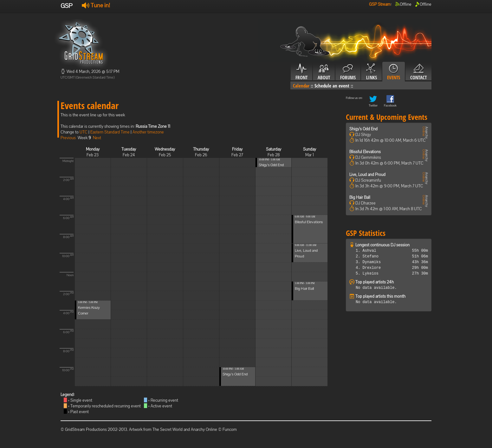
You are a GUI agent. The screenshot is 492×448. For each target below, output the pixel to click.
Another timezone (148, 132)
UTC (84, 132)
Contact (418, 72)
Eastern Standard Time (110, 132)
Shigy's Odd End (235, 374)
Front (301, 72)
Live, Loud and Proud (367, 175)
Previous (68, 138)
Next (97, 138)
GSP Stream (380, 4)
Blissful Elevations (309, 222)
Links (371, 72)
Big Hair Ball (304, 289)
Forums (348, 72)
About (324, 72)
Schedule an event (332, 86)
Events (394, 72)
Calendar (301, 86)
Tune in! (96, 5)
